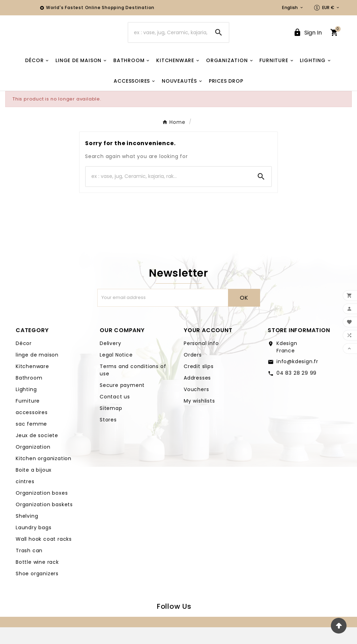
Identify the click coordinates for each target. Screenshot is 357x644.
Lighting (26, 406)
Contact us (115, 413)
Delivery (110, 360)
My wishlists (199, 418)
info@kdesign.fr (297, 378)
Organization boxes (42, 510)
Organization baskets (44, 521)
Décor (24, 360)
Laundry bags (34, 544)
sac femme (31, 441)
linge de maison (37, 372)
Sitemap (111, 425)
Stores (108, 436)
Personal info (201, 360)
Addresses (197, 395)
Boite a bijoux (34, 487)
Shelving (27, 533)
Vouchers (196, 406)
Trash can (29, 567)
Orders (193, 372)
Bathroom (29, 395)
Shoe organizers (37, 590)
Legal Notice (116, 372)
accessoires (32, 429)
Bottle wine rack (37, 579)
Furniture (28, 418)
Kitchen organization (44, 475)
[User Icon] (307, 41)
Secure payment (122, 402)
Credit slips (199, 383)
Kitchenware (32, 383)
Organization (33, 464)
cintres (25, 498)
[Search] (168, 41)
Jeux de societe (37, 452)
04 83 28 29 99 (297, 390)
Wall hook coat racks (44, 556)
